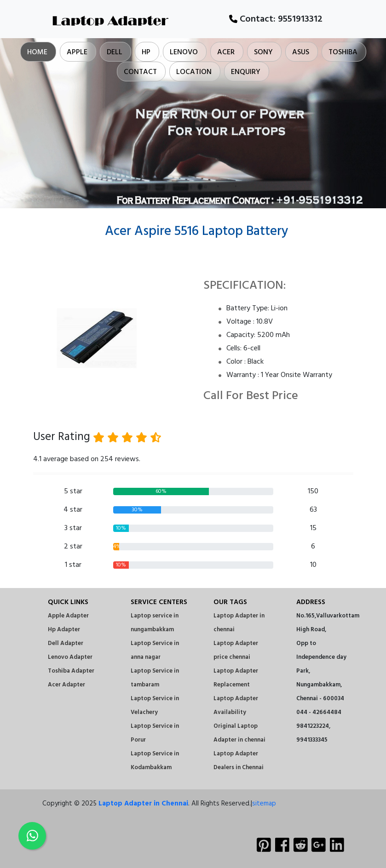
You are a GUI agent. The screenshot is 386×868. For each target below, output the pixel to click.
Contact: (276, 19)
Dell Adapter (66, 643)
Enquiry (246, 72)
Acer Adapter (66, 685)
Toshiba (343, 52)
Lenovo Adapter (70, 657)
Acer (226, 52)
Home (37, 52)
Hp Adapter (64, 630)
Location (194, 72)
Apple (77, 52)
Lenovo (184, 52)
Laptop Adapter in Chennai (143, 804)
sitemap (264, 804)
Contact (140, 72)
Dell (115, 52)
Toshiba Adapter (71, 671)
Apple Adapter (68, 616)
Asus (301, 52)
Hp (146, 52)
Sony (263, 52)
